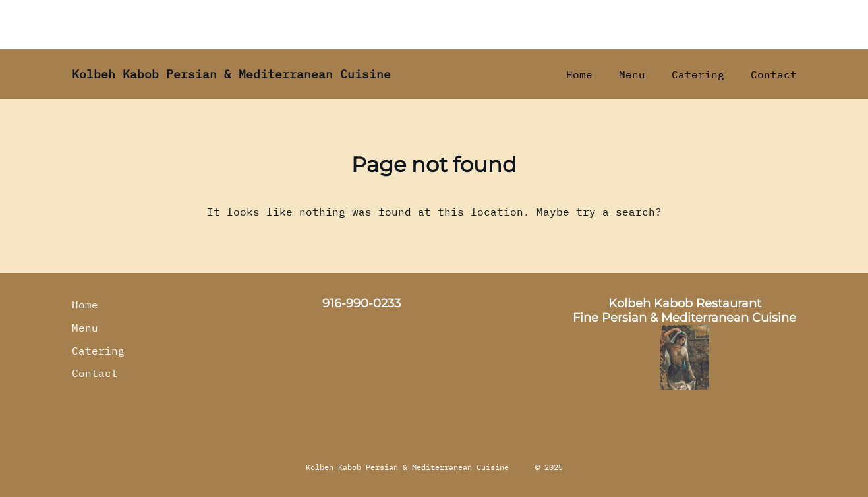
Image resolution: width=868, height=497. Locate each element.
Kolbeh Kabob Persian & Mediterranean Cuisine (231, 74)
